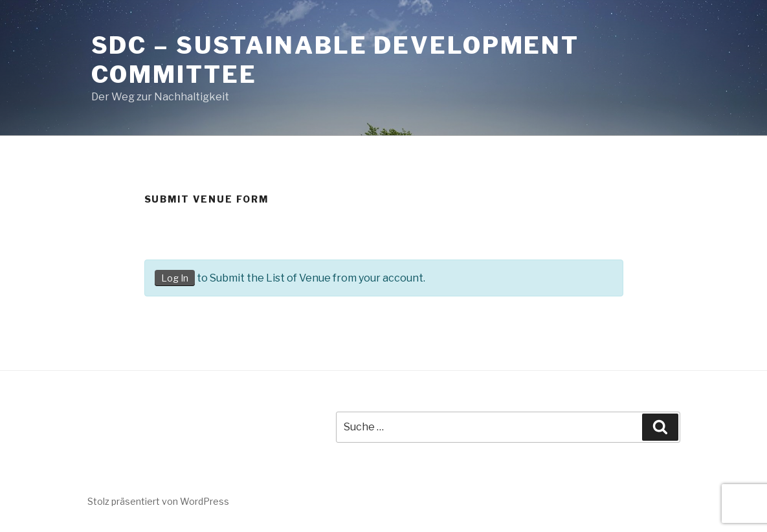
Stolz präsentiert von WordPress (158, 501)
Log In (175, 278)
